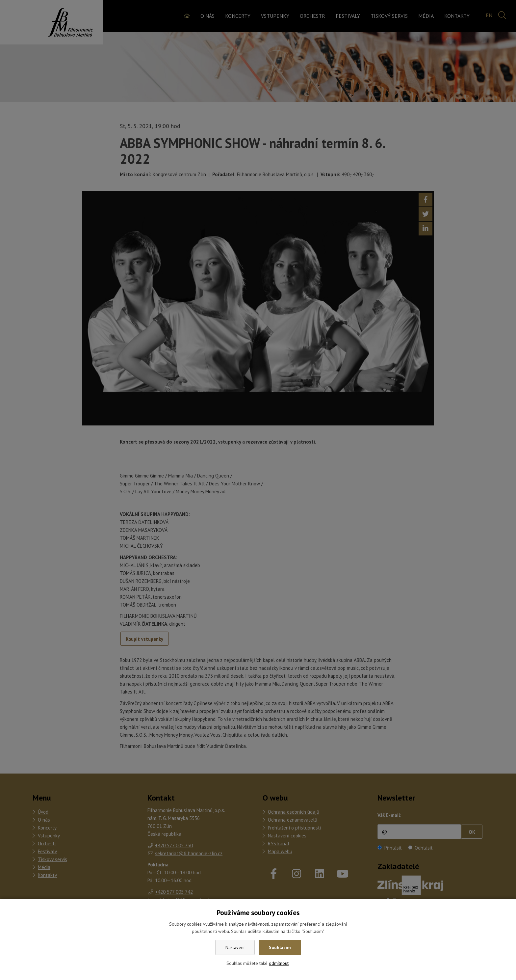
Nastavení (235, 947)
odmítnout (279, 963)
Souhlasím (280, 947)
